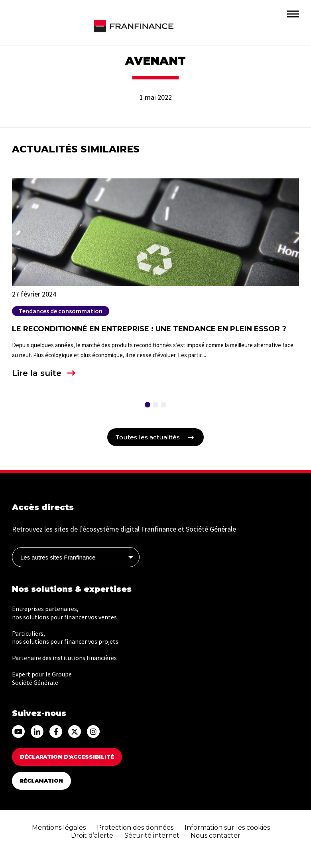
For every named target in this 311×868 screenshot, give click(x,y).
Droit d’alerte (92, 835)
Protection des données (135, 827)
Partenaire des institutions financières (64, 658)
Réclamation (41, 781)
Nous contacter (216, 835)
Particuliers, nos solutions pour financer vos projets (65, 638)
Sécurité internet (152, 835)
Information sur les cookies (227, 827)
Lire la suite (37, 373)
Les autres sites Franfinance (58, 557)
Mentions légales (59, 827)
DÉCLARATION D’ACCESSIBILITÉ (67, 757)
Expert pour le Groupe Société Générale (42, 678)
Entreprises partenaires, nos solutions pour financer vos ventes (64, 613)
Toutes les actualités (148, 437)
